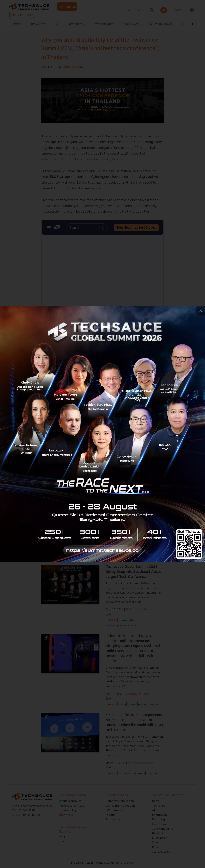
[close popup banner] (200, 311)
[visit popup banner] (102, 434)
